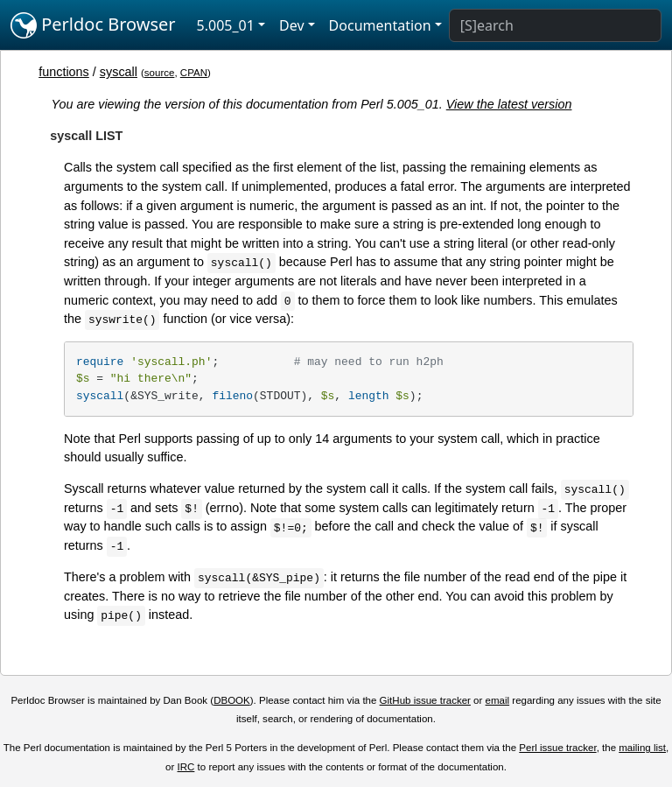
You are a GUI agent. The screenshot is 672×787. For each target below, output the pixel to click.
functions (64, 72)
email (498, 700)
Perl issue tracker (557, 748)
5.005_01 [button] (226, 25)
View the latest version (509, 104)
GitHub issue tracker (425, 700)
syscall (119, 72)
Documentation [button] (380, 25)
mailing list (642, 748)
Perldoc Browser (93, 25)
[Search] (555, 25)
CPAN (194, 73)
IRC (186, 767)
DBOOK (232, 700)
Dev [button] (292, 25)
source (160, 73)
